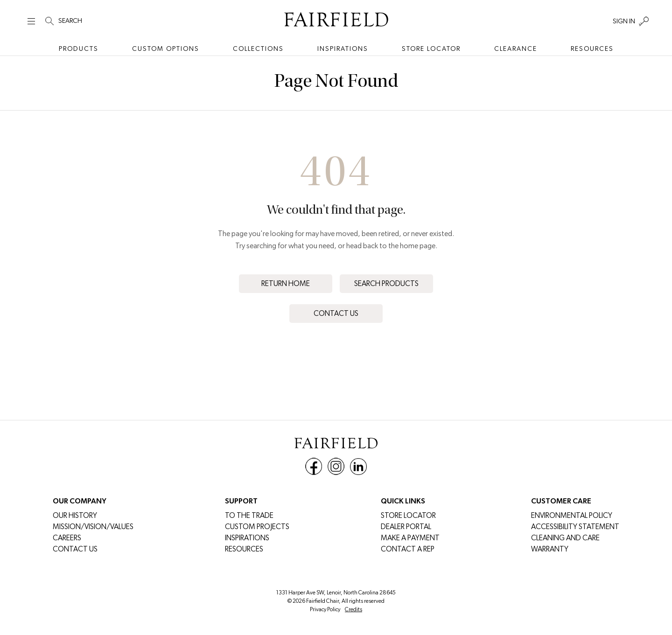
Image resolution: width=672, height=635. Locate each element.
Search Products (386, 283)
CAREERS (67, 538)
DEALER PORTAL (406, 527)
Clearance (516, 49)
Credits (353, 609)
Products (79, 49)
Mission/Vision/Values (93, 527)
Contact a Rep (408, 549)
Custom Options (166, 49)
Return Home (286, 283)
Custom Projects (257, 527)
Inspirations (343, 49)
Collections (258, 49)
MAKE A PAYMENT (410, 538)
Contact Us (336, 313)
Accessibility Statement (575, 527)
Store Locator (431, 49)
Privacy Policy (325, 609)
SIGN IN (624, 21)
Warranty (550, 549)
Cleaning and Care (565, 538)
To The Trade (249, 515)
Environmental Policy (572, 515)
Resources (592, 49)
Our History (75, 515)
